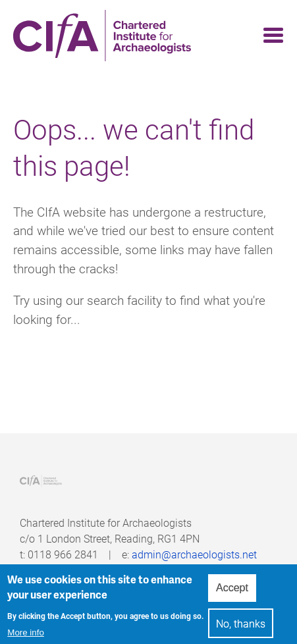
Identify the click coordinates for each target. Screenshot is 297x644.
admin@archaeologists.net (194, 554)
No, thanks (241, 626)
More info (26, 636)
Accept (232, 590)
